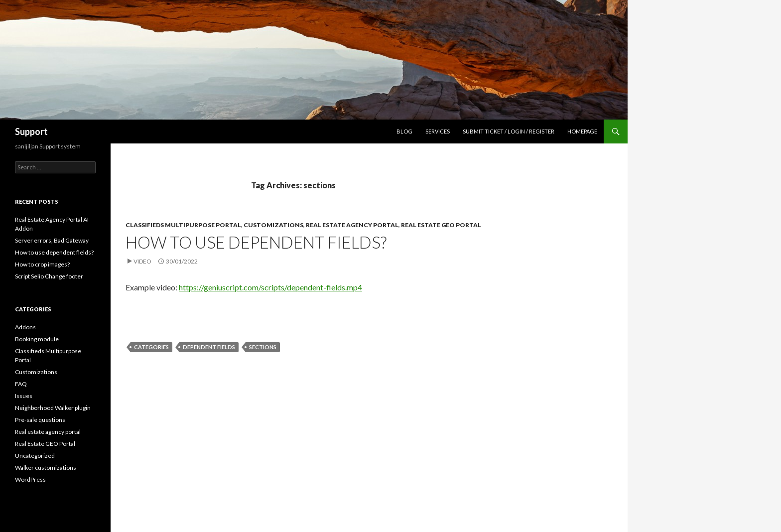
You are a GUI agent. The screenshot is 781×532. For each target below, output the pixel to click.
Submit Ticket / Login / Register (509, 131)
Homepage (582, 131)
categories (151, 347)
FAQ (21, 384)
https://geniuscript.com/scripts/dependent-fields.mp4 (270, 287)
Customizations (273, 225)
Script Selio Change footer (49, 276)
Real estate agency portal (352, 225)
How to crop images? (42, 264)
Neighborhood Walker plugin (53, 408)
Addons (25, 327)
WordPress (30, 479)
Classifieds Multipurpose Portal (183, 225)
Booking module (37, 339)
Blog (404, 131)
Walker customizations (46, 467)
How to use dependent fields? (256, 242)
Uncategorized (35, 456)
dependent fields (209, 347)
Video (142, 261)
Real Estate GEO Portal (441, 225)
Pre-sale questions (40, 420)
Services (438, 131)
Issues (24, 396)
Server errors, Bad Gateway (52, 240)
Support (31, 132)
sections (263, 347)
